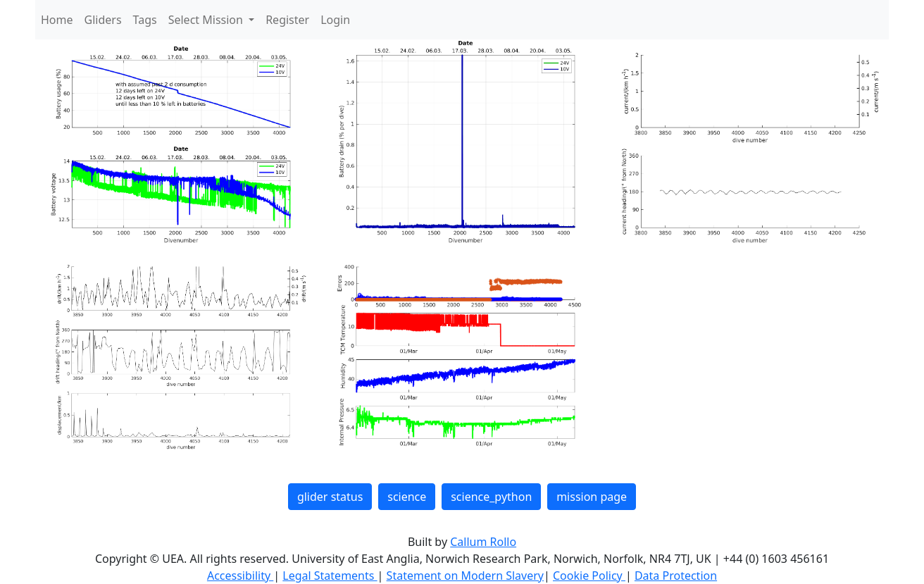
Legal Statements (330, 576)
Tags (145, 20)
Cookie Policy (589, 576)
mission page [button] (592, 497)
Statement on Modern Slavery (465, 576)
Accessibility (240, 576)
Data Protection (676, 576)
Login (335, 20)
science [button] (407, 497)
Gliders (103, 20)
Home (57, 20)
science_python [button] (491, 497)
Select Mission (207, 20)
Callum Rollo (483, 542)
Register (287, 20)
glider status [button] (330, 497)
